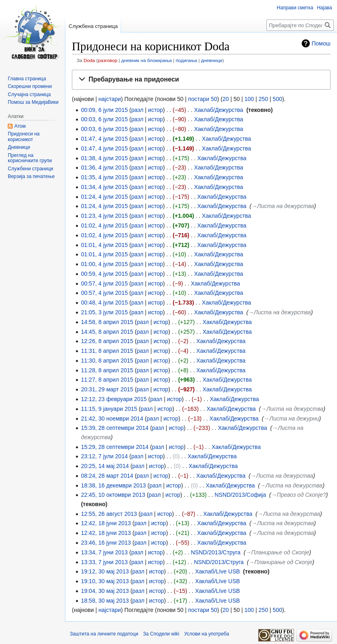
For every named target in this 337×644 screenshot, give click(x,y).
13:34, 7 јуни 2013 (104, 552)
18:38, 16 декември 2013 (113, 485)
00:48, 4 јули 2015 (104, 303)
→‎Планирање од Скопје (278, 552)
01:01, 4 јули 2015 (104, 245)
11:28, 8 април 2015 (107, 370)
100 (249, 99)
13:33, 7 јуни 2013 (104, 562)
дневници (212, 60)
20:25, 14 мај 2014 (105, 466)
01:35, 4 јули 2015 (104, 177)
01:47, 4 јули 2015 (104, 139)
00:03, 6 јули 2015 (104, 119)
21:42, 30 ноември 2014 (112, 419)
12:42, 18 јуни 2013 (106, 523)
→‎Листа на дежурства (283, 206)
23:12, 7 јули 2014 (104, 456)
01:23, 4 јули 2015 (104, 216)
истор (156, 110)
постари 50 (202, 99)
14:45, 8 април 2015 (107, 332)
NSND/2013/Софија (240, 495)
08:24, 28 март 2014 (107, 476)
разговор (108, 60)
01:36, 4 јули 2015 (104, 167)
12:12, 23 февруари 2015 (114, 399)
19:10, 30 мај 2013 (105, 581)
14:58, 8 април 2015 (107, 322)
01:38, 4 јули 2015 (104, 158)
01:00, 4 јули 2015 (104, 264)
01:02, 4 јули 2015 (104, 225)
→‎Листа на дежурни (291, 419)
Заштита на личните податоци (104, 634)
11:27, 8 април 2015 (107, 380)
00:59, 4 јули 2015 (104, 274)
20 (226, 99)
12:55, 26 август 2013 (109, 514)
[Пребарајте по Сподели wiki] (300, 25)
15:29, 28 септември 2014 (114, 447)
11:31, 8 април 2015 (107, 351)
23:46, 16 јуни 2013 (106, 543)
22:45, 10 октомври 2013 (113, 495)
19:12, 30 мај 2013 (105, 571)
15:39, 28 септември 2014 (114, 428)
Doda (89, 60)
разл (137, 110)
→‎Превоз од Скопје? (299, 495)
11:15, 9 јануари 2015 (109, 409)
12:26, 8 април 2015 (107, 341)
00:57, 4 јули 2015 (104, 283)
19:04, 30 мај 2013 (105, 591)
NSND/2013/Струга (216, 552)
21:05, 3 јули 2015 (104, 312)
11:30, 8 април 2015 (107, 361)
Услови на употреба (207, 634)
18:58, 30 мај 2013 (105, 601)
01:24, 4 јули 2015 (104, 197)
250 (263, 99)
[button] (201, 80)
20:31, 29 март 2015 (107, 389)
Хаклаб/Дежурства (219, 110)
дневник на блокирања (147, 60)
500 (278, 99)
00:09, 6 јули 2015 (104, 110)
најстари (110, 99)
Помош (321, 43)
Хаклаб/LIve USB (217, 571)
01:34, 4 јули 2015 (104, 187)
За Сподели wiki (161, 634)
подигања (187, 60)
